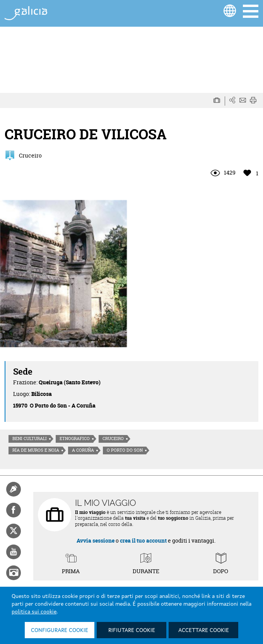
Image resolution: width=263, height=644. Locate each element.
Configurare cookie (60, 630)
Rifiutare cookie (132, 630)
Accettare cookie (204, 630)
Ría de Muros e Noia (36, 450)
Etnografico (75, 438)
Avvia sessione (96, 540)
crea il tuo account (143, 540)
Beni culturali (30, 438)
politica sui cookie (34, 612)
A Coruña (83, 450)
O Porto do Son (125, 450)
